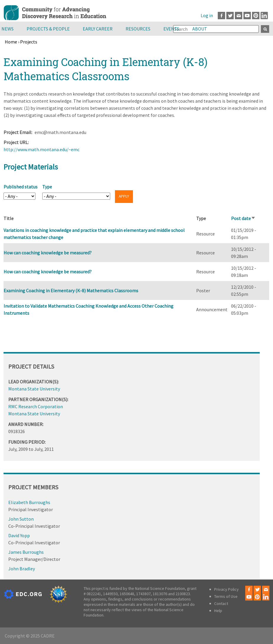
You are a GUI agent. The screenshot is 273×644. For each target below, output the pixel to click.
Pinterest (256, 16)
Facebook (221, 16)
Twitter (230, 16)
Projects (29, 42)
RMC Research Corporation (36, 406)
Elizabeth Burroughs (29, 502)
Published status (21, 187)
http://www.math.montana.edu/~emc (42, 149)
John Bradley (22, 569)
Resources (138, 29)
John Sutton (21, 519)
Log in (207, 15)
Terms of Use (226, 596)
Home (11, 42)
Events (171, 29)
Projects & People (48, 29)
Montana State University (34, 389)
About (200, 29)
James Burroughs (26, 552)
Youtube (247, 16)
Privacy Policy (226, 589)
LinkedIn (264, 16)
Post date (243, 218)
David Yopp (19, 535)
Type (47, 187)
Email (239, 16)
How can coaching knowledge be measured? (48, 253)
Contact (221, 603)
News (8, 29)
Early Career (98, 29)
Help (218, 611)
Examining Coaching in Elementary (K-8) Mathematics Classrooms (71, 290)
